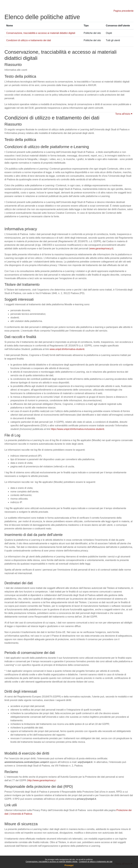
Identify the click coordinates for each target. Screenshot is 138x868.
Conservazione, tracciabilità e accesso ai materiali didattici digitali (52, 862)
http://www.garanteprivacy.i (42, 780)
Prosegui (69, 865)
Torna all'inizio (124, 114)
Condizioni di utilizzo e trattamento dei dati (96, 862)
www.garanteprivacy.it (101, 249)
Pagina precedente (124, 11)
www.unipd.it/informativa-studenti (67, 349)
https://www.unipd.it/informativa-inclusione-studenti (77, 429)
